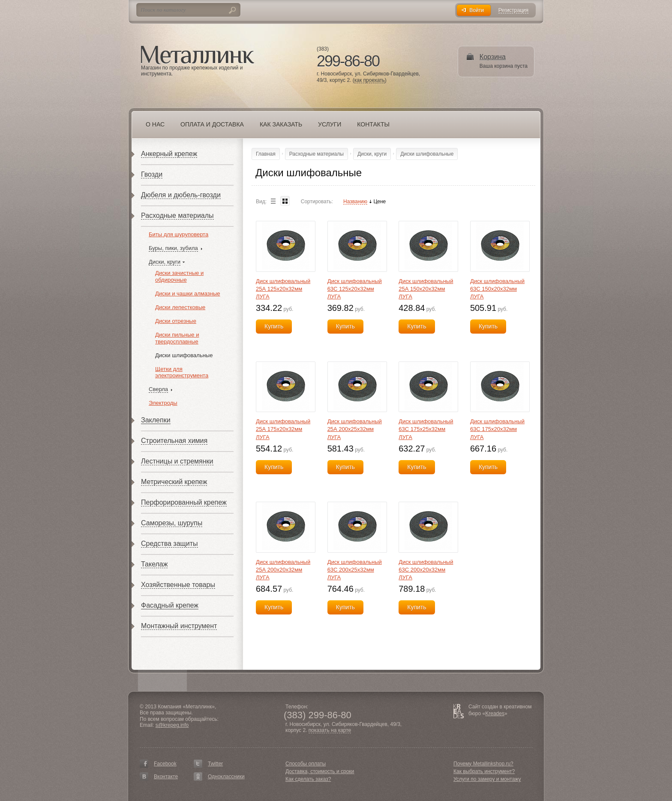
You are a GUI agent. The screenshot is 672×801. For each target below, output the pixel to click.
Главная (266, 154)
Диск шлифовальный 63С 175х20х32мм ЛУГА (497, 429)
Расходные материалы (177, 215)
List (273, 201)
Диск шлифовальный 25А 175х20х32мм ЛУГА (283, 429)
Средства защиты (169, 544)
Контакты (373, 124)
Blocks (285, 201)
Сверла (158, 389)
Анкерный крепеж (169, 154)
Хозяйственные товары (178, 585)
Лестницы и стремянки (177, 461)
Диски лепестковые (180, 307)
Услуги (330, 124)
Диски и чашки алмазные (188, 294)
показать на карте (330, 730)
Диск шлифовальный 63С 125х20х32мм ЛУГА (355, 289)
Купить (274, 326)
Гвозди (152, 174)
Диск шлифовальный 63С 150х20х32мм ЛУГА (497, 289)
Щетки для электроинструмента (182, 372)
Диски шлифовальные (184, 355)
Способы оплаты (306, 764)
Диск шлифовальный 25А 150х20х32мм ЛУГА (426, 289)
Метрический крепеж (174, 482)
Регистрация (513, 11)
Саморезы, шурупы (172, 523)
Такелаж (154, 564)
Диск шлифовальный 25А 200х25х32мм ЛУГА (355, 429)
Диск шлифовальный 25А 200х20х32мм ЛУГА (283, 570)
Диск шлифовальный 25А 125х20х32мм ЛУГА (283, 289)
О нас (155, 124)
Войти (477, 10)
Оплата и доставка (212, 124)
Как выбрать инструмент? (484, 771)
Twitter (215, 764)
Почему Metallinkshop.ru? (483, 764)
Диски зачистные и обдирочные (179, 276)
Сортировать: (317, 202)
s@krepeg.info (172, 725)
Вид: (261, 202)
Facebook (165, 764)
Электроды (163, 403)
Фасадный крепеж (170, 605)
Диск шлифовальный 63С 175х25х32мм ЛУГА (426, 429)
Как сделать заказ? (308, 779)
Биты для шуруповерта (178, 234)
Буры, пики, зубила (173, 248)
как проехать (370, 80)
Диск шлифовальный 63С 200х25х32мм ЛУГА (355, 570)
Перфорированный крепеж (184, 502)
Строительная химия (174, 441)
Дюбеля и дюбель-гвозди (181, 195)
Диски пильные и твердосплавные (177, 338)
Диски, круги (165, 262)
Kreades (495, 714)
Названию (355, 202)
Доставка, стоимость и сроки (320, 771)
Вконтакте (166, 777)
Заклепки (156, 420)
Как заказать (281, 124)
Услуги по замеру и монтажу (487, 779)
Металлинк (198, 55)
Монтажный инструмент (179, 626)
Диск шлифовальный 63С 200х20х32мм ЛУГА (426, 570)
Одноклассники (226, 777)
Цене (379, 202)
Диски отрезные (176, 321)
